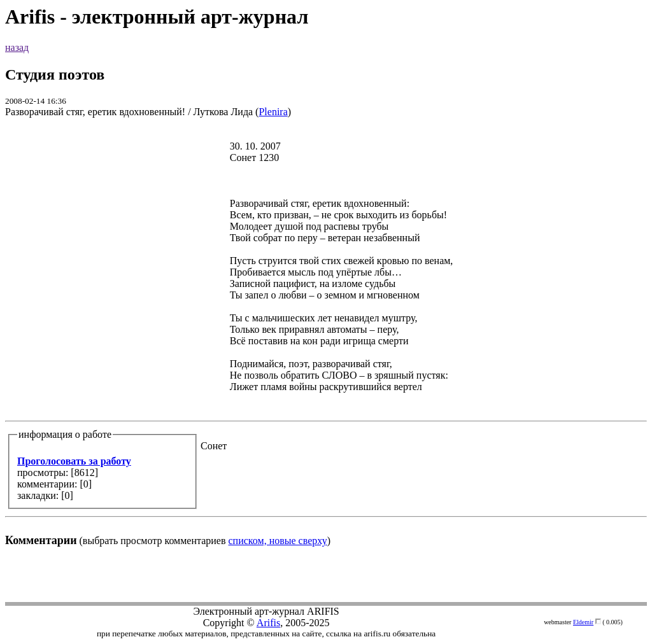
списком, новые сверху (278, 541)
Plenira (273, 112)
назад (17, 47)
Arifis (268, 623)
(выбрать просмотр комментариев (326, 338)
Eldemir (583, 622)
